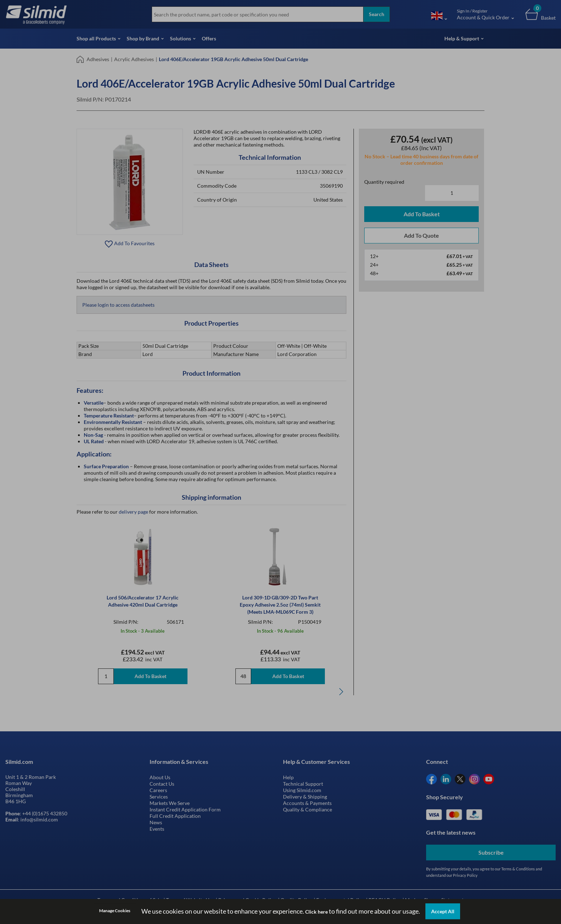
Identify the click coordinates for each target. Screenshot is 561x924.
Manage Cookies (115, 911)
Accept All (443, 911)
